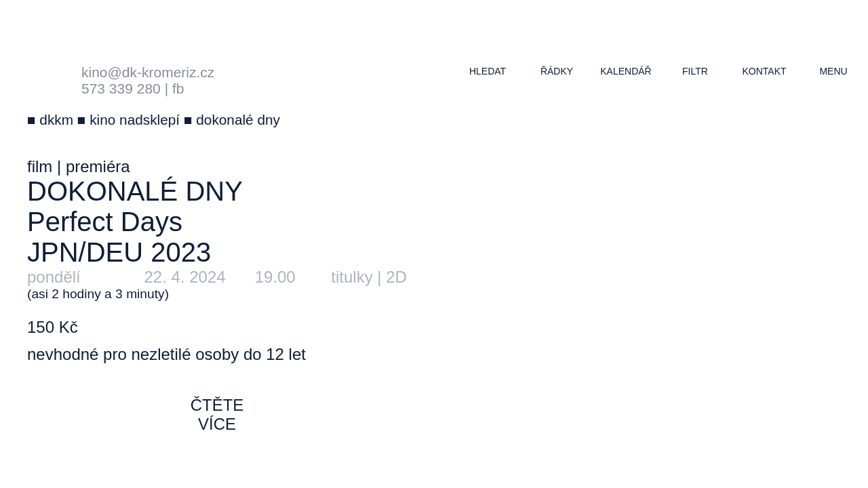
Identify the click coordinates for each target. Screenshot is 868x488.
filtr (695, 71)
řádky (557, 71)
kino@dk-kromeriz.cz (148, 72)
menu (833, 71)
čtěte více (217, 414)
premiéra (98, 166)
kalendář (626, 71)
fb (178, 88)
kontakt (764, 71)
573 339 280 (121, 88)
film (40, 166)
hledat (488, 71)
